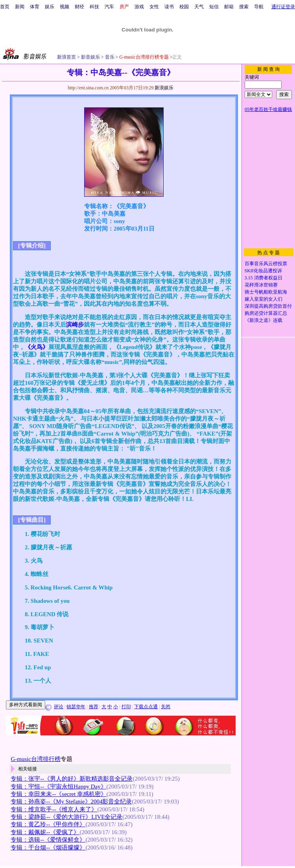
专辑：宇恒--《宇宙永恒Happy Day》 (58, 787)
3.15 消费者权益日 (264, 278)
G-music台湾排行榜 (35, 759)
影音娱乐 (90, 57)
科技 (94, 7)
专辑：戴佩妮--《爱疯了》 (45, 832)
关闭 (166, 707)
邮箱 (229, 7)
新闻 (20, 7)
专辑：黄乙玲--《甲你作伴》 (48, 824)
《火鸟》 (37, 347)
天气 (199, 7)
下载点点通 (146, 707)
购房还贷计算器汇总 (266, 313)
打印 (126, 707)
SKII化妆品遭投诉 (263, 271)
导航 (259, 7)
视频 (65, 7)
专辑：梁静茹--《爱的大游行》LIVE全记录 (66, 817)
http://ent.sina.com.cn (89, 88)
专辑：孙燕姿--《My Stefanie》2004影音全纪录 (71, 802)
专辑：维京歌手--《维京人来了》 (54, 809)
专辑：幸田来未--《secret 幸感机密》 (58, 794)
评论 (59, 707)
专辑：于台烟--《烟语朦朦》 (48, 848)
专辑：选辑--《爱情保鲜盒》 (48, 840)
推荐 (94, 707)
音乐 (109, 57)
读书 (169, 7)
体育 (35, 7)
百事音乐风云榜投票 (266, 264)
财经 (79, 7)
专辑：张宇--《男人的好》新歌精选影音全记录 (72, 779)
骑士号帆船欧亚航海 (266, 292)
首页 (5, 7)
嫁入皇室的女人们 (264, 299)
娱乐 (50, 7)
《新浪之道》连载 (264, 320)
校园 (184, 7)
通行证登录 (283, 7)
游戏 (139, 7)
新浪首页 (66, 57)
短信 (214, 7)
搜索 (244, 7)
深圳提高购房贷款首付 (268, 306)
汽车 (109, 7)
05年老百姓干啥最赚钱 (268, 109)
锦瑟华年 (76, 707)
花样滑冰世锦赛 (261, 285)
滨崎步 (75, 325)
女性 (154, 7)
